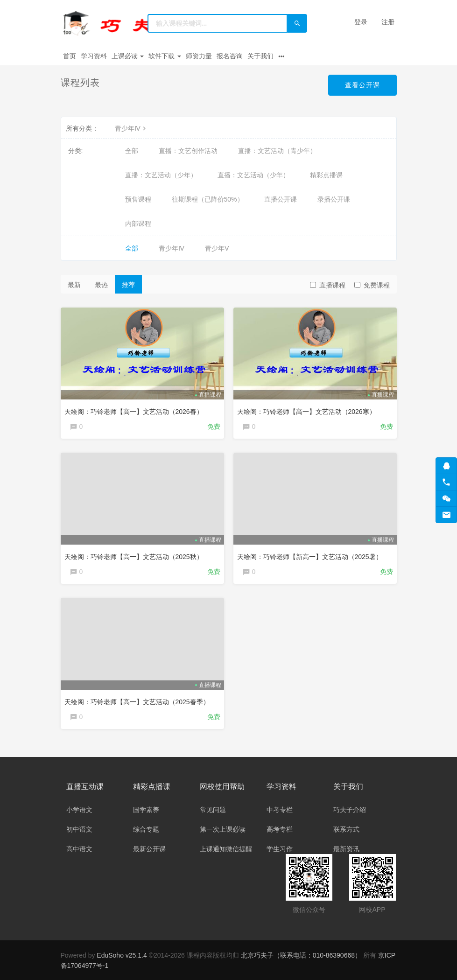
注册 (388, 22)
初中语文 (79, 829)
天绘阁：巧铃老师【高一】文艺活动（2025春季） (137, 702)
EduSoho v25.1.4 (122, 955)
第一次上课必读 (223, 829)
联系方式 (346, 829)
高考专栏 (280, 829)
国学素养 (146, 810)
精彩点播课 (326, 175)
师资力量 (199, 56)
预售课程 (138, 199)
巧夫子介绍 (350, 810)
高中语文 (79, 849)
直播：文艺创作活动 (188, 151)
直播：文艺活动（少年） (161, 175)
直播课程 (328, 285)
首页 (70, 56)
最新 (74, 285)
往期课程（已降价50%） (208, 199)
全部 (132, 151)
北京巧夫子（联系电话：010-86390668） (302, 955)
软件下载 (165, 56)
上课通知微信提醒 (226, 849)
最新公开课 (149, 849)
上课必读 (128, 56)
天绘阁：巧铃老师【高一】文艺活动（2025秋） (134, 557)
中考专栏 (280, 810)
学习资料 (94, 56)
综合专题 (146, 829)
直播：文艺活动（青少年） (277, 151)
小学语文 (79, 810)
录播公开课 (334, 199)
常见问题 (213, 810)
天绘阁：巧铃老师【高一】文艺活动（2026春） (134, 412)
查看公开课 (362, 85)
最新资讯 (346, 849)
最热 (101, 285)
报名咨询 (230, 56)
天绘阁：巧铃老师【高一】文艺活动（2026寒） (306, 412)
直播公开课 (281, 199)
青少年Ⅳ (131, 128)
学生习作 (280, 849)
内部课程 (138, 224)
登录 (361, 22)
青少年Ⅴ (217, 248)
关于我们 (260, 56)
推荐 (128, 285)
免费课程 (372, 285)
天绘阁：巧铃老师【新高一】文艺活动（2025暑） (310, 557)
